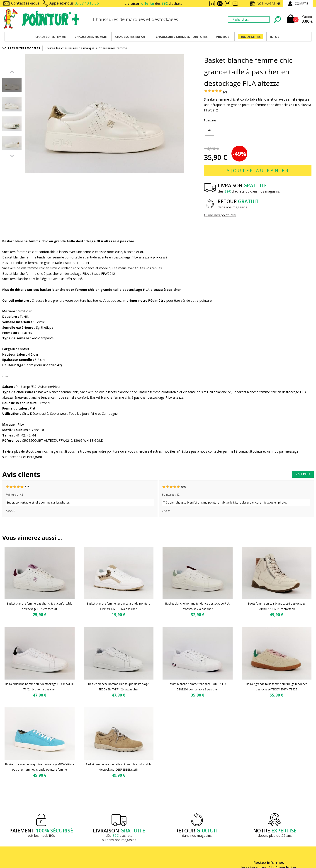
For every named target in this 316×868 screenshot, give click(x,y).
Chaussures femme (113, 48)
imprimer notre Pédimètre (144, 300)
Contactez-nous (25, 3)
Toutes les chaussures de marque (70, 48)
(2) (225, 92)
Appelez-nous (74, 3)
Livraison (153, 3)
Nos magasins (269, 4)
